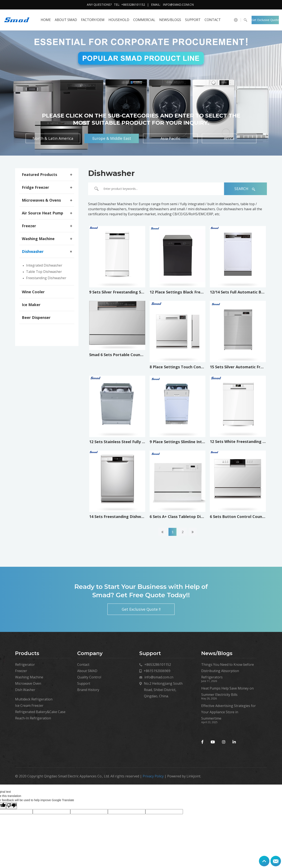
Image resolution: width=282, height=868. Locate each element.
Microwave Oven (28, 683)
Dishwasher (33, 251)
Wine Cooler (33, 292)
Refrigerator (25, 665)
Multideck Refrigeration (34, 699)
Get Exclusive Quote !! (265, 21)
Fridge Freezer (35, 187)
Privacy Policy (153, 776)
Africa (229, 138)
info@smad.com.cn (178, 5)
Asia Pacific (170, 138)
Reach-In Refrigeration (33, 718)
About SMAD (66, 20)
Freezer (29, 226)
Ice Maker (31, 305)
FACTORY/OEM (93, 20)
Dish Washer (25, 690)
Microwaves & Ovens (41, 200)
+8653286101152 (133, 5)
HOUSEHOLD (119, 20)
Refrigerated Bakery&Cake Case (40, 712)
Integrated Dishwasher (44, 265)
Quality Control (89, 677)
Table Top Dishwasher (44, 272)
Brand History (88, 690)
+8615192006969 (157, 671)
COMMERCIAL (144, 20)
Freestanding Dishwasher (46, 278)
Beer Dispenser (36, 317)
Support (193, 20)
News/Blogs (170, 20)
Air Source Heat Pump (42, 213)
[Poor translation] (12, 806)
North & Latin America (53, 138)
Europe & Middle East (112, 138)
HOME (46, 20)
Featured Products (39, 174)
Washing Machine (38, 239)
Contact (213, 20)
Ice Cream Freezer (29, 705)
